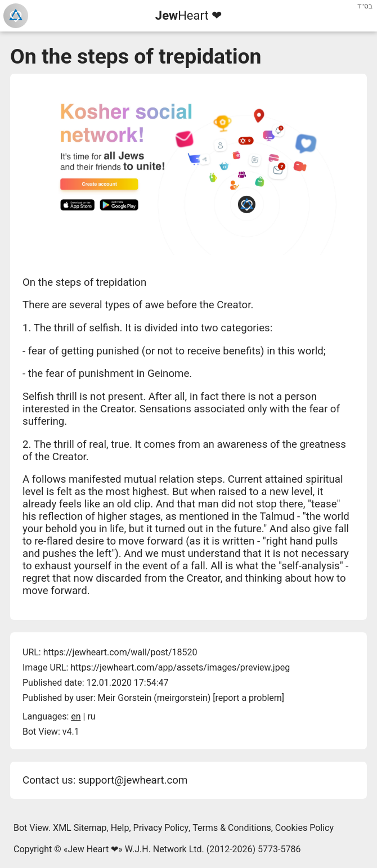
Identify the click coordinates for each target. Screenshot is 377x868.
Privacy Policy (161, 828)
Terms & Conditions (232, 828)
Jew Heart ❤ (93, 849)
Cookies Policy (304, 828)
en (76, 716)
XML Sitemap (80, 828)
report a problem (249, 698)
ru (91, 716)
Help (120, 828)
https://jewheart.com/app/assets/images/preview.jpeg (180, 667)
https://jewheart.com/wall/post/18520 (120, 652)
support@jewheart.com (133, 780)
